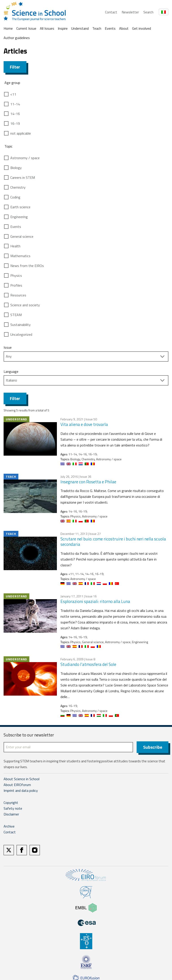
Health (15, 246)
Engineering (19, 217)
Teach (97, 28)
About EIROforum (17, 785)
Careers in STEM (23, 177)
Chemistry (18, 187)
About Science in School (21, 779)
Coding (15, 197)
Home (8, 28)
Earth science (20, 207)
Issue (8, 347)
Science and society (25, 305)
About (124, 28)
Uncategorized (21, 334)
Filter (15, 67)
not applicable (21, 133)
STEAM (16, 315)
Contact (111, 12)
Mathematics (20, 256)
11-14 (15, 104)
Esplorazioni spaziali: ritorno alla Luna (95, 601)
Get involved (142, 28)
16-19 (15, 123)
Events (110, 28)
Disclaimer (11, 814)
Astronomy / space (25, 158)
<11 (13, 94)
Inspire (63, 28)
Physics (16, 275)
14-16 (15, 114)
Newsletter (130, 12)
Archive (9, 826)
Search (148, 12)
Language (11, 371)
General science (22, 236)
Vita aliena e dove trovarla (84, 424)
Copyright (11, 803)
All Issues (47, 28)
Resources (18, 295)
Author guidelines (17, 38)
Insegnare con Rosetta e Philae (88, 482)
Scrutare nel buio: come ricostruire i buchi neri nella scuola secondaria (113, 542)
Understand (80, 28)
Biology (16, 168)
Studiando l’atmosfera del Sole (88, 664)
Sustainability (20, 325)
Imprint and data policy (21, 790)
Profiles (16, 285)
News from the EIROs (27, 266)
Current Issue (26, 28)
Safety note (13, 808)
